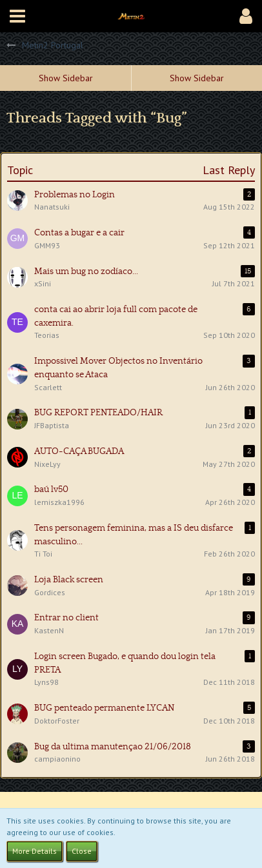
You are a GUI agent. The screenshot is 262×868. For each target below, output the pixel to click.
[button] (17, 16)
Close (82, 851)
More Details (35, 851)
